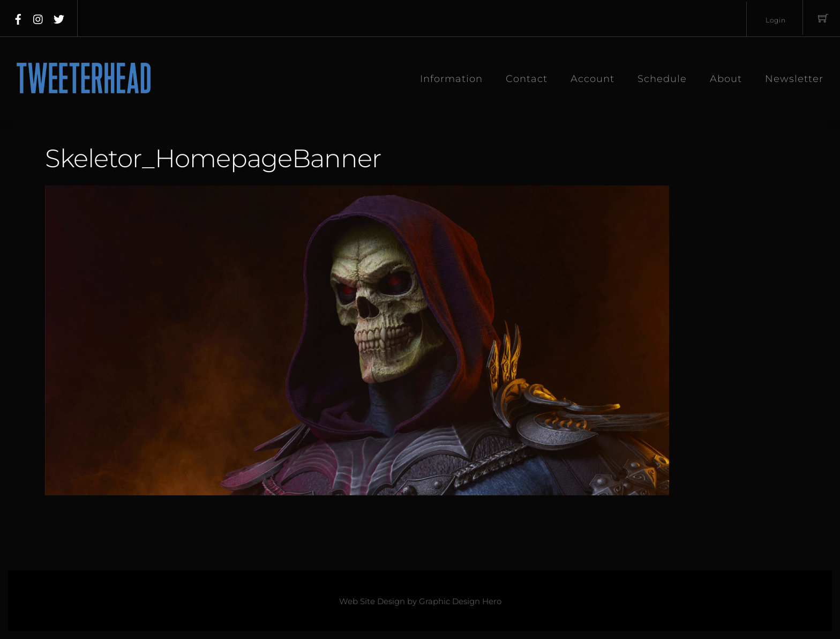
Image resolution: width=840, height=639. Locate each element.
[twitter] (59, 17)
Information (451, 79)
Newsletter (794, 79)
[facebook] (18, 17)
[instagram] (39, 17)
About (726, 79)
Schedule (662, 79)
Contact (527, 79)
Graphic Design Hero (460, 601)
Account (592, 79)
